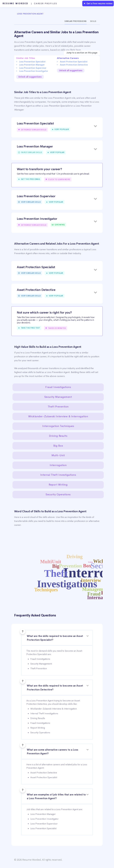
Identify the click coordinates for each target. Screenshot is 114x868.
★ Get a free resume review (98, 3)
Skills (93, 21)
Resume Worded (30, 4)
